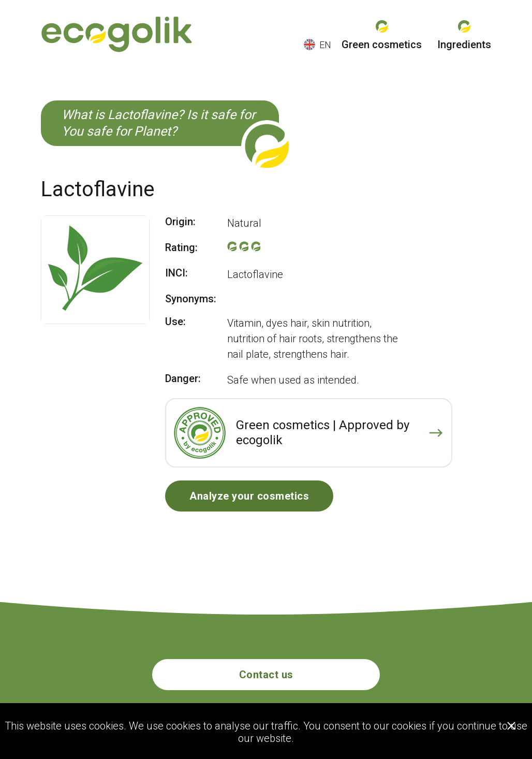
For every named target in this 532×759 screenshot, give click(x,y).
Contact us (266, 675)
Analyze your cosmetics (249, 496)
